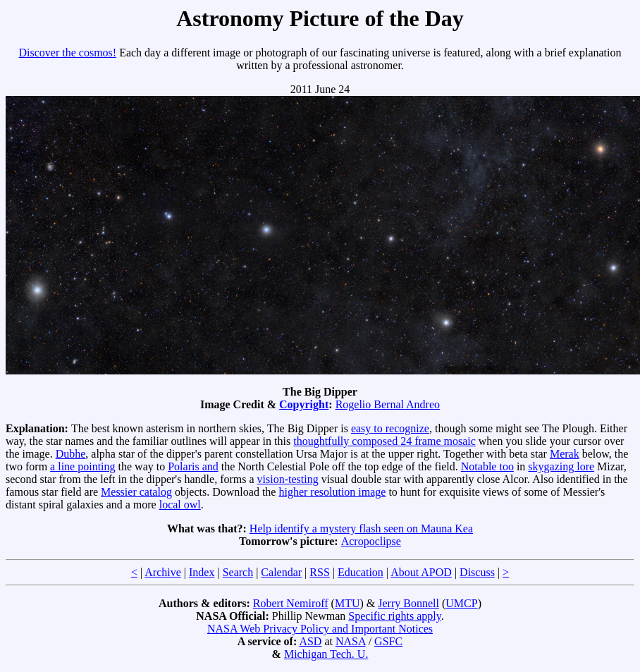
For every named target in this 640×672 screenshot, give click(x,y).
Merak (565, 454)
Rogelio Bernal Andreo (388, 404)
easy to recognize (390, 428)
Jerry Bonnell (408, 603)
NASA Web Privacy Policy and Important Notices (320, 629)
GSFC (388, 641)
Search (238, 572)
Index (202, 572)
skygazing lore (561, 466)
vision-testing (288, 479)
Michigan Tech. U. (326, 654)
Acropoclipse (371, 541)
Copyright (304, 404)
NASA (351, 641)
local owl (180, 505)
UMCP (461, 603)
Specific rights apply (394, 616)
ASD (310, 641)
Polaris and (193, 466)
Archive (163, 572)
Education (361, 572)
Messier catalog (136, 492)
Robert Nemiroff (291, 603)
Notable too (487, 466)
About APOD (421, 572)
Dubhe (71, 454)
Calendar (281, 572)
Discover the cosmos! (68, 53)
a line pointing (82, 466)
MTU (347, 603)
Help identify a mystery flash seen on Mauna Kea (361, 529)
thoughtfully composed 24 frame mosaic (384, 441)
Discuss (477, 572)
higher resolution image (332, 492)
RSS (319, 572)
